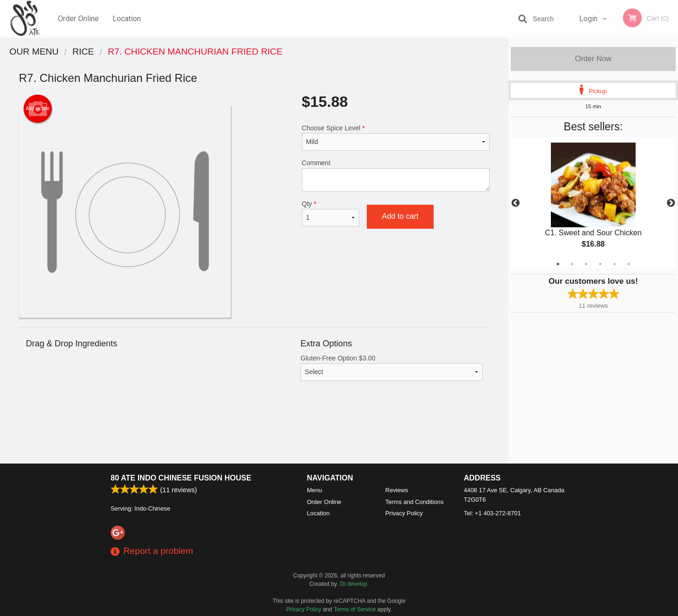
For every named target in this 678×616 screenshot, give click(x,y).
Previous (516, 203)
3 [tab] (586, 264)
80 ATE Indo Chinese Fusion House (181, 478)
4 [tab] (600, 264)
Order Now (593, 59)
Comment (396, 175)
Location (127, 19)
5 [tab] (614, 264)
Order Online (78, 19)
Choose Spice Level (396, 137)
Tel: (492, 513)
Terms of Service (355, 609)
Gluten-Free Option (391, 368)
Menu (315, 490)
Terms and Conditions (414, 502)
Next (671, 203)
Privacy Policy (404, 513)
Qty (331, 213)
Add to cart (400, 216)
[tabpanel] (593, 203)
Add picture (38, 109)
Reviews (396, 490)
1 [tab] (558, 264)
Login (588, 19)
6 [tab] (629, 264)
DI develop (353, 584)
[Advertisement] (254, 433)
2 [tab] (572, 264)
